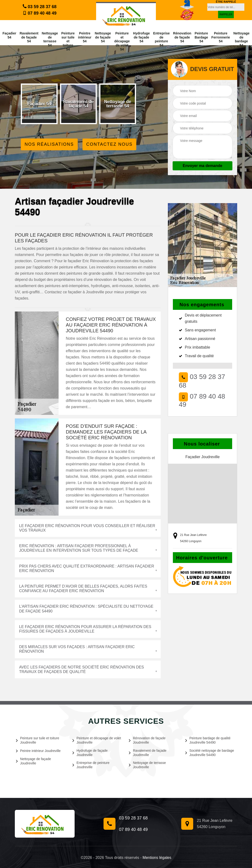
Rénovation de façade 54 (182, 37)
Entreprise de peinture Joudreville (91, 765)
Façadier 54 (9, 35)
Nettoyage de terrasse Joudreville (147, 765)
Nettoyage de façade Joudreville (33, 761)
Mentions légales (157, 858)
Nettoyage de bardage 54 (241, 39)
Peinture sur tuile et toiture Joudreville (38, 740)
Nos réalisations (49, 144)
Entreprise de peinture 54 (162, 39)
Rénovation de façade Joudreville (147, 740)
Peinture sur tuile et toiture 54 (68, 41)
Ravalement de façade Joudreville (148, 753)
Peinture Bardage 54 (201, 37)
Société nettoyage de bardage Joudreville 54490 (210, 753)
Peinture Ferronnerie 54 (221, 37)
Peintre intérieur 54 (85, 37)
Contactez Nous (110, 144)
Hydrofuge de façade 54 (142, 37)
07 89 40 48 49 (40, 13)
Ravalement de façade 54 (29, 37)
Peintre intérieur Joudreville (38, 751)
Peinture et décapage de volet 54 (122, 41)
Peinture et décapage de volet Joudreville (97, 740)
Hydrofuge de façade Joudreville (90, 753)
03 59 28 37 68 (40, 6)
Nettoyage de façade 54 (103, 37)
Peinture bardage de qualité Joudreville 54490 (208, 740)
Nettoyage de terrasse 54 (50, 39)
